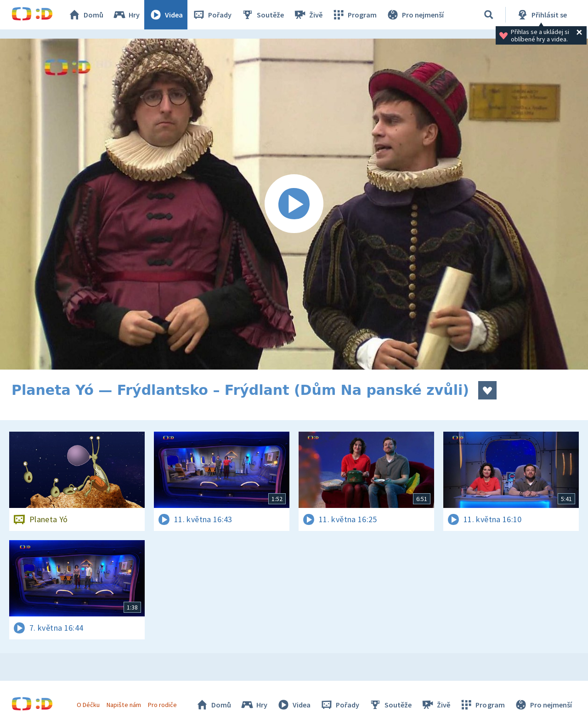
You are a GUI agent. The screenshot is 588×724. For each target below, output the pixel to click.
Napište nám (124, 705)
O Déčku (88, 705)
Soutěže (262, 15)
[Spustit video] (294, 204)
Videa (166, 15)
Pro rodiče (162, 705)
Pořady (212, 15)
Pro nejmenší (415, 15)
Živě (308, 15)
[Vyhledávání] (489, 15)
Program (354, 15)
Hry (126, 15)
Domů (85, 15)
